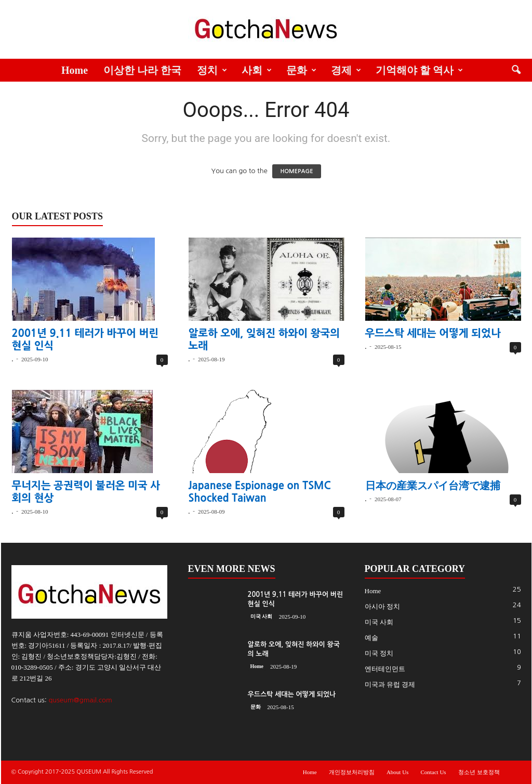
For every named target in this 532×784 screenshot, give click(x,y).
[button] (516, 70)
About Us (397, 772)
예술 (371, 638)
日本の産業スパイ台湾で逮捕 (433, 486)
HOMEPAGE (296, 171)
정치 (212, 70)
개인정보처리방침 (352, 772)
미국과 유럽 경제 (390, 684)
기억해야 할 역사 (419, 70)
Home (75, 70)
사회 (257, 70)
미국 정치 (379, 653)
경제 (346, 70)
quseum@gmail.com (80, 700)
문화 (301, 70)
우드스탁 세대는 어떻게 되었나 (433, 333)
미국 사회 (262, 616)
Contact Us (433, 772)
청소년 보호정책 (479, 772)
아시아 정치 (382, 606)
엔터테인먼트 (385, 669)
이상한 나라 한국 (142, 70)
